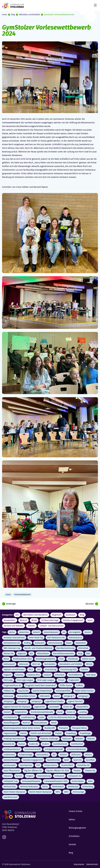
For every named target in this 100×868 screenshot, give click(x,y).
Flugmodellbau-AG (12, 685)
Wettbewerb (58, 787)
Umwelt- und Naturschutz (51, 626)
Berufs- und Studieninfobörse (38, 648)
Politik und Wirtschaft (41, 733)
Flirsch (61, 680)
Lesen (42, 717)
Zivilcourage (78, 792)
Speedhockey (53, 760)
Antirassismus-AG (12, 643)
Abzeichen (24, 632)
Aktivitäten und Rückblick (29, 15)
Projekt (59, 733)
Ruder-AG (34, 744)
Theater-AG (90, 771)
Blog (13, 15)
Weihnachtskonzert (29, 787)
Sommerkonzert (11, 760)
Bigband (22, 653)
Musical (24, 620)
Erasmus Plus (34, 675)
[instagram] (4, 837)
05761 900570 (8, 830)
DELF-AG (36, 664)
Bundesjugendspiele (45, 659)
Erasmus (19, 675)
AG (64, 632)
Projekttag (71, 733)
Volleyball (59, 776)
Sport (90, 620)
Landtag (83, 712)
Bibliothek (83, 648)
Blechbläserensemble (63, 653)
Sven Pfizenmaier (12, 771)
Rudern (46, 744)
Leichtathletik (10, 717)
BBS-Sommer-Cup (12, 648)
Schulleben (74, 836)
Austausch (71, 615)
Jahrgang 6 (9, 701)
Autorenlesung (55, 643)
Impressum (79, 864)
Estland (47, 675)
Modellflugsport (11, 723)
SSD (38, 765)
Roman (22, 744)
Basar (69, 643)
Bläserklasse (43, 653)
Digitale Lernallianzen (14, 669)
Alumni (88, 632)
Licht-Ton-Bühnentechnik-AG (62, 717)
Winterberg (88, 787)
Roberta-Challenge (49, 739)
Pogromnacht (10, 733)
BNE (88, 653)
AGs (17, 615)
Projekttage (85, 733)
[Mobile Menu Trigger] (95, 5)
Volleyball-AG (75, 776)
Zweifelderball (11, 797)
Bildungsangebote (77, 828)
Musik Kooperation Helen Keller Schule (22, 728)
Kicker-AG (68, 707)
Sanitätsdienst (60, 744)
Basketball (81, 643)
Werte (45, 787)
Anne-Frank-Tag (36, 638)
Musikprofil (50, 728)
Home (5, 15)
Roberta (32, 739)
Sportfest (90, 760)
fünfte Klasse (66, 685)
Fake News (91, 675)
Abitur (12, 632)
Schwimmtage (26, 755)
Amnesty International (14, 638)
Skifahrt (63, 755)
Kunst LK (71, 712)
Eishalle (85, 669)
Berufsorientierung (65, 648)
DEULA (89, 664)
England (7, 675)
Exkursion (60, 675)
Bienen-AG (9, 653)
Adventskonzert (51, 632)
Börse (6, 659)
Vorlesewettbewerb (31, 781)
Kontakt (72, 844)
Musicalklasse (40, 723)
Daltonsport (9, 664)
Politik (23, 733)
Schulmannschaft (32, 749)
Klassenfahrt (10, 620)
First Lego (8, 680)
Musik (34, 620)
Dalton (72, 820)
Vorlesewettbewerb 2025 (56, 781)
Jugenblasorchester (55, 701)
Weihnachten (10, 787)
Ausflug (27, 643)
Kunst (60, 712)
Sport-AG (77, 760)
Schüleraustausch (12, 749)
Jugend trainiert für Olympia (17, 707)
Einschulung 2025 (68, 669)
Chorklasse (73, 659)
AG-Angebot (75, 632)
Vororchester (78, 781)
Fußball (80, 685)
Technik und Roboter (14, 626)
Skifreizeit (76, 755)
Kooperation (21, 712)
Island (57, 696)
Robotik (91, 739)
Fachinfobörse (75, 675)
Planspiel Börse (79, 728)
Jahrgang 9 (36, 701)
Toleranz (8, 776)
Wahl (90, 781)
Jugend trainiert (75, 701)
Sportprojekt (10, 765)
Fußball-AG (9, 691)
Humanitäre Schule (26, 696)
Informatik (45, 696)
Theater (31, 626)
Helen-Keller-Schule (84, 691)
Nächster (90, 604)
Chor (61, 659)
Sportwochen (26, 765)
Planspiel (63, 728)
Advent (36, 632)
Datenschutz (92, 864)
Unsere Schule (76, 811)
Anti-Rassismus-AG (56, 638)
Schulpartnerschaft (54, 749)
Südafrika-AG (84, 765)
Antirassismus (75, 638)
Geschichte (23, 691)
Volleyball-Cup (11, 781)
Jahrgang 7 (23, 701)
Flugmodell (74, 680)
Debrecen (24, 664)
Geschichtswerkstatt (42, 691)
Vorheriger (11, 604)
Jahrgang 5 (83, 696)
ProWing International (14, 739)
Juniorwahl (54, 707)
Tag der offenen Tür (33, 771)
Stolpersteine (51, 765)
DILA (31, 669)
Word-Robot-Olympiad (14, 792)
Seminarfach (42, 755)
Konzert (7, 712)
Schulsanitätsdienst (76, 749)
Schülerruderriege (50, 620)
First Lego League (25, 680)
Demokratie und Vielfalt (71, 664)
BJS (31, 653)
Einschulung (51, 669)
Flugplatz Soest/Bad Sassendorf (40, 685)
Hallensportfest (63, 691)
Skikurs (88, 755)
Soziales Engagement (73, 620)
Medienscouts (86, 717)
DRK (39, 669)
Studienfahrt (67, 765)
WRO (66, 792)
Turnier (19, 776)
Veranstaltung (44, 776)
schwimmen (9, 755)
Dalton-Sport (88, 659)
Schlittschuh (77, 744)
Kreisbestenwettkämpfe (42, 712)
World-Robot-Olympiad (40, 792)
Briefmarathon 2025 (22, 659)
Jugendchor (40, 707)
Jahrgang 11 (69, 696)
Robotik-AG (9, 744)
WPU (58, 792)
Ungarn (30, 776)
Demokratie (50, 664)
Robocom (67, 739)
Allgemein (57, 615)
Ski (54, 755)
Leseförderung (28, 717)
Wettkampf (73, 787)
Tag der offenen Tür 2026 (58, 771)
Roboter (79, 739)
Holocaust (8, 696)
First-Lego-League (46, 680)
